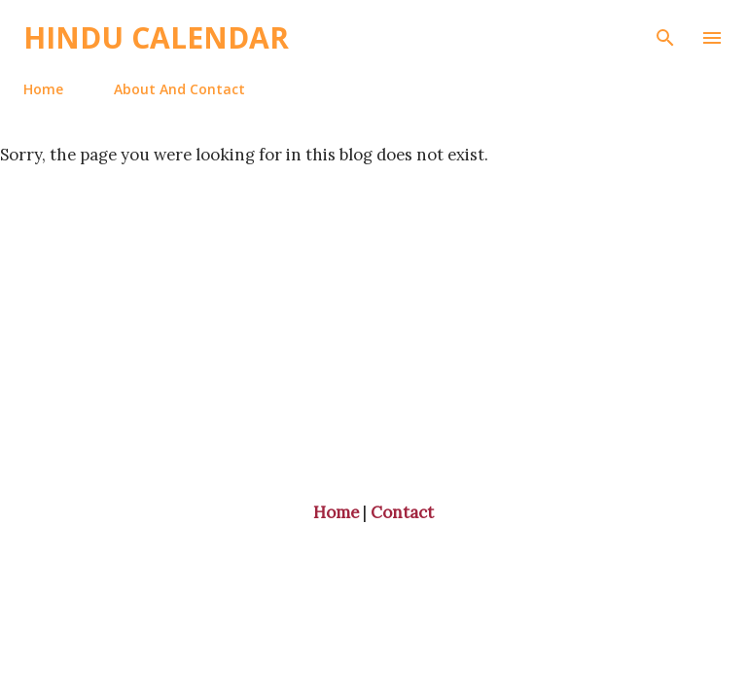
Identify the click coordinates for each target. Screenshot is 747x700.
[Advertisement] (373, 301)
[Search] (665, 35)
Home (43, 89)
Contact (402, 512)
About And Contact (179, 89)
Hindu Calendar (156, 37)
